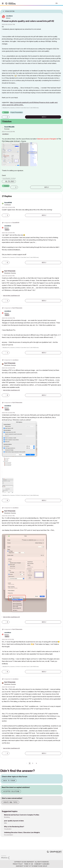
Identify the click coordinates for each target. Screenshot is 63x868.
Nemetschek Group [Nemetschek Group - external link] (41, 866)
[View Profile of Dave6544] (8, 203)
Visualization (8, 829)
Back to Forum (9, 781)
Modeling (7, 817)
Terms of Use (29, 864)
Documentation (9, 835)
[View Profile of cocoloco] (9, 16)
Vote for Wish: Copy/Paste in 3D (11, 296)
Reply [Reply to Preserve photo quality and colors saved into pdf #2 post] (44, 117)
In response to (11, 223)
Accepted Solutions (11, 791)
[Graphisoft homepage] (54, 852)
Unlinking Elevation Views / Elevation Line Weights (22, 832)
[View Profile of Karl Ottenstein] (10, 271)
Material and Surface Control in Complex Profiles (22, 815)
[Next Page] (36, 763)
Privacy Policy (18, 864)
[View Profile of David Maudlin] (9, 127)
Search (50, 3)
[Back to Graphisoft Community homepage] (11, 3)
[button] (4, 117)
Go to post (10, 181)
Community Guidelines (42, 864)
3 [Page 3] (33, 763)
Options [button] (60, 11)
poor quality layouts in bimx (14, 821)
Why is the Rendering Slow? (14, 827)
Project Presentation (17, 112)
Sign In (60, 3)
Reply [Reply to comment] (47, 187)
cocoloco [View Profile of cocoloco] (5, 134)
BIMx (6, 823)
